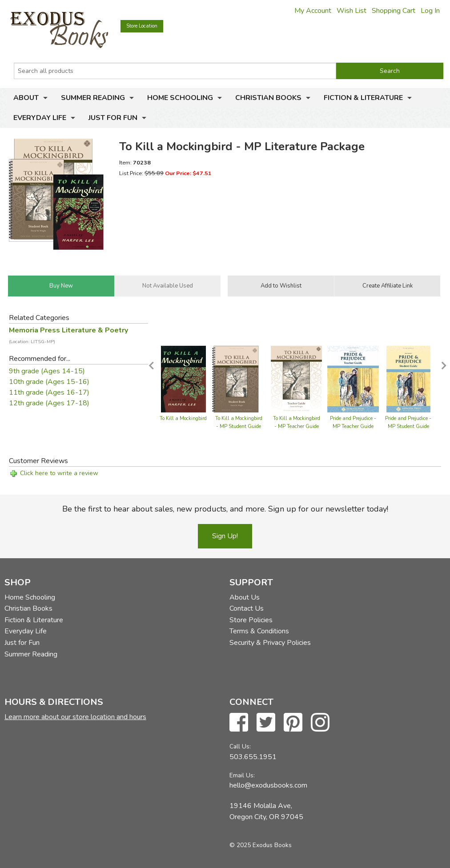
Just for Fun (113, 118)
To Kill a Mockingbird (183, 418)
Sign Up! (225, 536)
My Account (313, 11)
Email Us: (242, 775)
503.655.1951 (253, 757)
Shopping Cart (394, 11)
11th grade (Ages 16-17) (49, 392)
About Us (245, 597)
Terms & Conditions (259, 631)
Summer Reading (93, 98)
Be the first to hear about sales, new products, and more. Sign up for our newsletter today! (225, 509)
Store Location (142, 26)
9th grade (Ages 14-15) (47, 371)
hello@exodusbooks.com (268, 785)
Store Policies (251, 620)
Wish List (352, 11)
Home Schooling (180, 98)
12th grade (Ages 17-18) (49, 403)
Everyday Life (40, 118)
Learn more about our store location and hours (75, 717)
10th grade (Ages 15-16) (49, 382)
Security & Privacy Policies (270, 643)
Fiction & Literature (363, 98)
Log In (430, 11)
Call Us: (240, 746)
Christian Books (268, 98)
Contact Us (247, 608)
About (26, 98)
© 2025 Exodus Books (261, 845)
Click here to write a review (59, 473)
